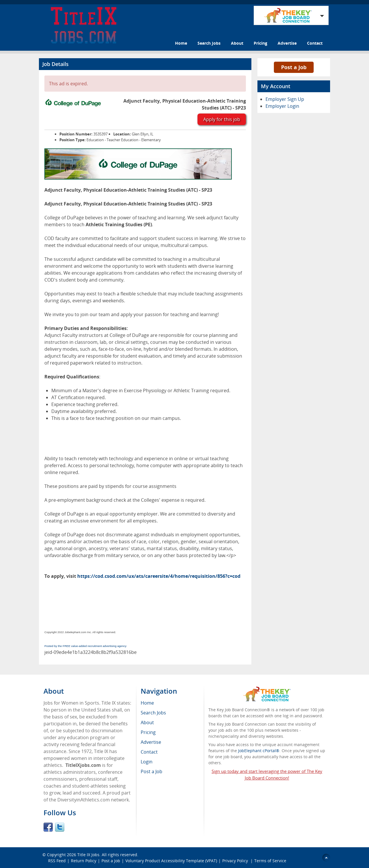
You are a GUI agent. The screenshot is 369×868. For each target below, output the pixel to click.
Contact (315, 43)
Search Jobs (209, 43)
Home (181, 43)
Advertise (287, 43)
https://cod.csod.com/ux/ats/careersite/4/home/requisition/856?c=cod (159, 576)
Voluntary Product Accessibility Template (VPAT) (171, 861)
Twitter (60, 827)
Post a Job (294, 67)
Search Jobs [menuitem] (153, 713)
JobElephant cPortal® (259, 751)
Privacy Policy (236, 861)
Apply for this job (222, 119)
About (237, 43)
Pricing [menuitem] (148, 732)
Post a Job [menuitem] (151, 771)
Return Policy (84, 861)
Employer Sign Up (285, 99)
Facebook (48, 827)
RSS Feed (57, 861)
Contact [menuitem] (149, 752)
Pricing (260, 43)
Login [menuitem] (147, 762)
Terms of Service (270, 861)
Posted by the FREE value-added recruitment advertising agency (85, 646)
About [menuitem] (147, 722)
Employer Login (282, 106)
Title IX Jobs (88, 855)
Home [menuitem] (147, 703)
